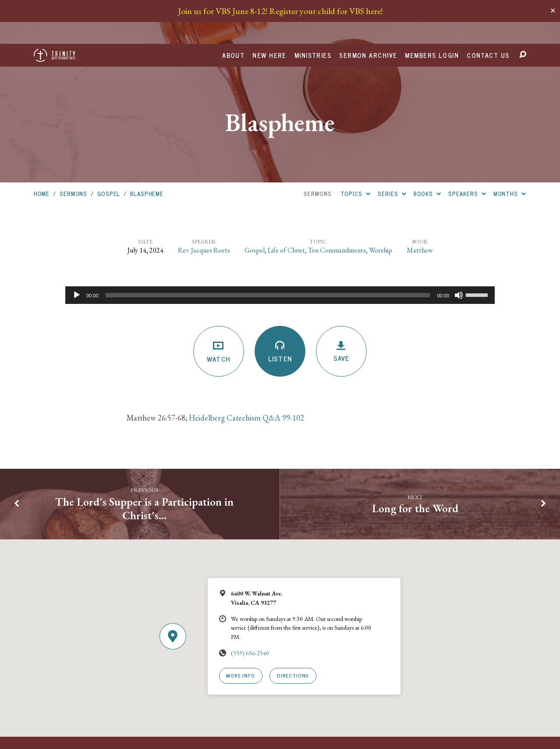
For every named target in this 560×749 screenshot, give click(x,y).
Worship (381, 206)
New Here (269, 11)
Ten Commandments (337, 206)
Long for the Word (415, 464)
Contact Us (488, 11)
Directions (293, 631)
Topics (356, 150)
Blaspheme (147, 150)
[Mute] (459, 251)
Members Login (432, 11)
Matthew (420, 206)
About (233, 11)
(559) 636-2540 (250, 609)
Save (341, 308)
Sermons (73, 150)
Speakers (467, 150)
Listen (280, 308)
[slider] (268, 251)
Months (510, 150)
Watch (219, 308)
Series (392, 150)
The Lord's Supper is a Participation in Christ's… (144, 465)
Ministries (313, 11)
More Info (240, 631)
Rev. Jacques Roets (204, 206)
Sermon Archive (368, 11)
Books (428, 150)
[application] (280, 251)
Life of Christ (286, 206)
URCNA (210, 721)
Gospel (109, 150)
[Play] (77, 251)
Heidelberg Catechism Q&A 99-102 (246, 374)
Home (42, 150)
